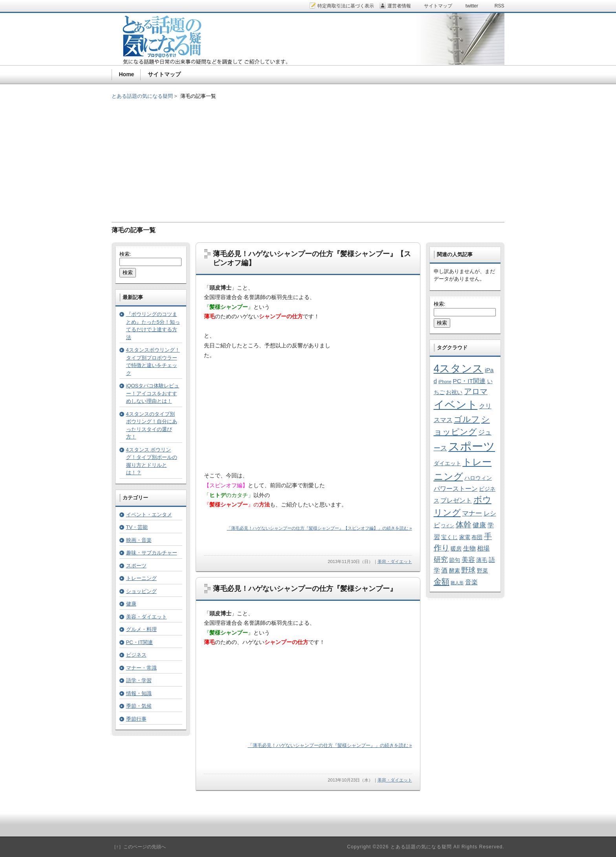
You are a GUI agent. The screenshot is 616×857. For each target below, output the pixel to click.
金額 (442, 582)
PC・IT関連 (140, 642)
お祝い (454, 392)
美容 (468, 560)
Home (127, 74)
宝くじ (449, 537)
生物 (469, 548)
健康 (131, 604)
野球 (468, 570)
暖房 (456, 549)
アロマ (476, 391)
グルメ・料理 (141, 629)
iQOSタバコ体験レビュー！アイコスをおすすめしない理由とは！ (153, 393)
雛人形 (457, 583)
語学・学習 (139, 680)
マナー (472, 513)
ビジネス (136, 655)
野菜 (482, 571)
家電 (465, 537)
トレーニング (141, 578)
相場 (483, 548)
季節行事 (136, 719)
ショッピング (141, 591)
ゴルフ (467, 419)
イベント (456, 405)
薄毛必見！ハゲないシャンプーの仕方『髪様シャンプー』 (305, 589)
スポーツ (136, 566)
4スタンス (459, 369)
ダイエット (447, 463)
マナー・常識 (141, 668)
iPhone (445, 382)
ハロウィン (478, 478)
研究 (441, 559)
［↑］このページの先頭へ (139, 847)
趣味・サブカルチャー (152, 553)
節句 (455, 560)
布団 (477, 537)
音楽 (471, 582)
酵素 (455, 571)
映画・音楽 (139, 540)
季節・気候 (139, 706)
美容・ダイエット (395, 562)
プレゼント (456, 500)
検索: (125, 254)
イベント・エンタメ (149, 515)
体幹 (464, 525)
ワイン (448, 526)
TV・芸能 (137, 527)
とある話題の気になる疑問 (142, 96)
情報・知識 (139, 693)
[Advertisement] (308, 155)
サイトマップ (164, 74)
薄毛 (482, 560)
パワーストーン (456, 489)
